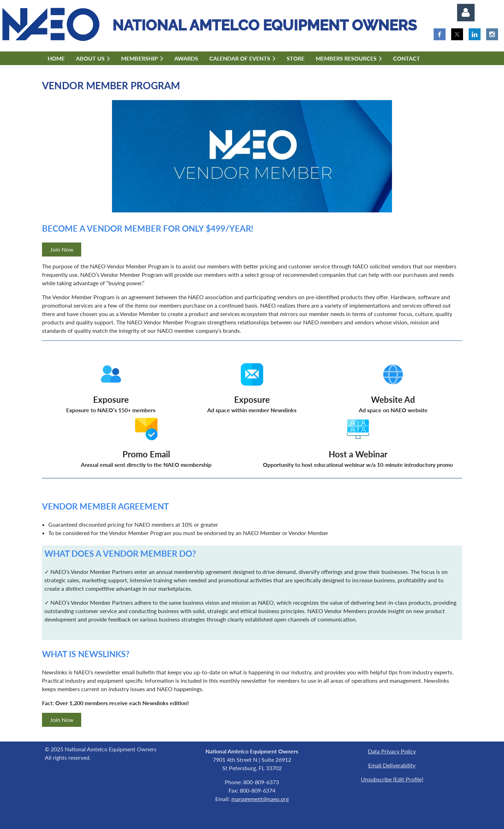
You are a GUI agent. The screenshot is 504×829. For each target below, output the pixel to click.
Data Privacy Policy (392, 751)
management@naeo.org (260, 799)
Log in (466, 13)
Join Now (62, 249)
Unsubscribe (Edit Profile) (392, 779)
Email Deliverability (392, 765)
